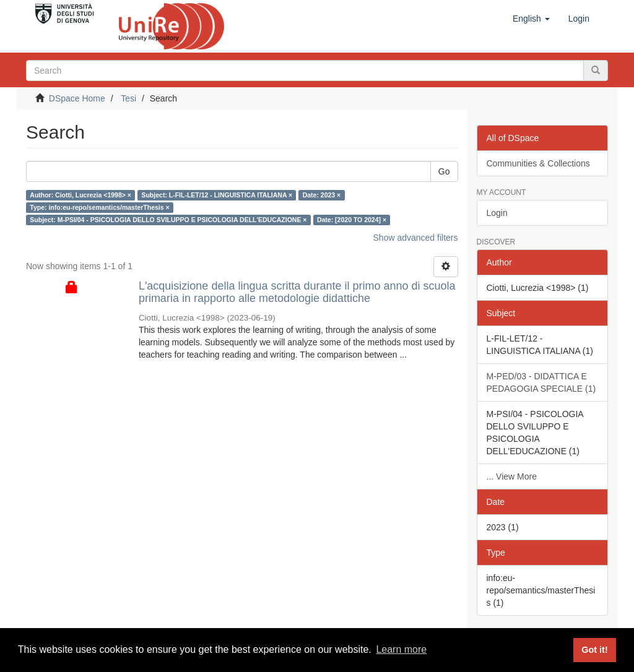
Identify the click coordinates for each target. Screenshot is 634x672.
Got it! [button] (594, 650)
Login (497, 213)
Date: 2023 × (322, 195)
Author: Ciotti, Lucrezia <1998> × (80, 195)
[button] (531, 19)
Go (444, 171)
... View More (512, 476)
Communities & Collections (538, 163)
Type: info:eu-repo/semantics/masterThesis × (99, 207)
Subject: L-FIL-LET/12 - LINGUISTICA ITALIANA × (217, 195)
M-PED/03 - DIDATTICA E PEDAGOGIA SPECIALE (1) (541, 382)
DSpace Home (77, 98)
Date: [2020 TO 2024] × (352, 220)
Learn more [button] (401, 649)
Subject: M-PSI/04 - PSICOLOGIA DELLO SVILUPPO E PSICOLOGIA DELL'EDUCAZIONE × (168, 220)
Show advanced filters (416, 238)
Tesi (128, 98)
